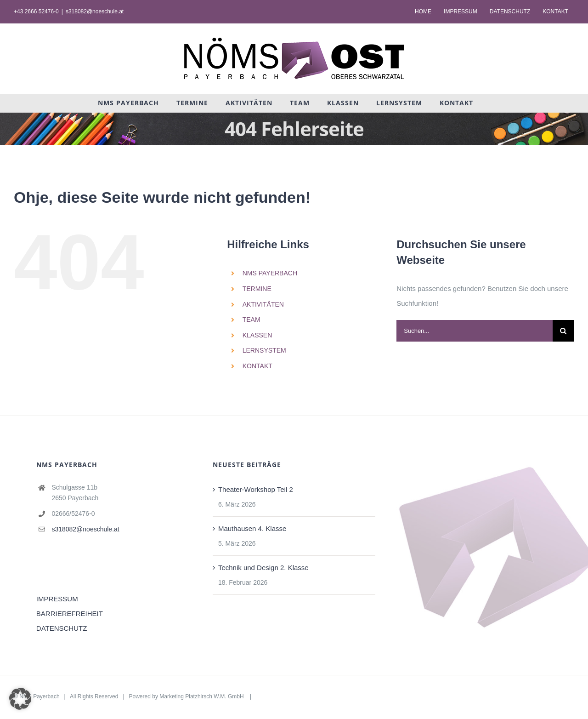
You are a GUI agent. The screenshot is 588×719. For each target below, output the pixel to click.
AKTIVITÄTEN (263, 304)
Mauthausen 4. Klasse (252, 528)
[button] (20, 699)
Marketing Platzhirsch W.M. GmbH (202, 696)
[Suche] (563, 331)
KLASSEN (257, 335)
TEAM (252, 320)
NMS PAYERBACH (270, 273)
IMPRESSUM (57, 599)
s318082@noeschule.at (95, 11)
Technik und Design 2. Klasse (263, 568)
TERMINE (257, 289)
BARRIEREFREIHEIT (70, 613)
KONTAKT (257, 366)
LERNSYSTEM (264, 350)
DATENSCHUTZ (62, 628)
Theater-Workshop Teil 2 (256, 489)
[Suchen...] (475, 331)
